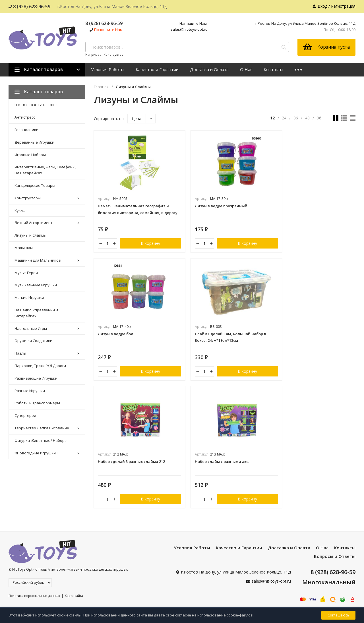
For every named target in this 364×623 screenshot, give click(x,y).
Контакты (273, 69)
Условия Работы (108, 69)
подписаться (335, 581)
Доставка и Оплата (209, 69)
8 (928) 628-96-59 (29, 7)
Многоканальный (329, 533)
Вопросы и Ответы (335, 507)
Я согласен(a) (262, 593)
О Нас (246, 69)
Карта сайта (74, 546)
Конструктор (113, 54)
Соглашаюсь (338, 615)
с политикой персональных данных (277, 593)
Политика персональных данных (34, 546)
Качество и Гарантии (157, 69)
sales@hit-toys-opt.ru (189, 29)
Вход (322, 6)
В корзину (147, 244)
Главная (101, 87)
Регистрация (343, 6)
